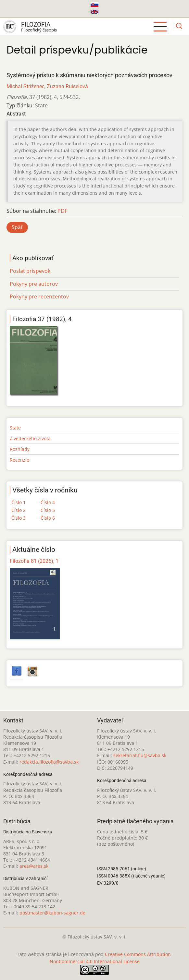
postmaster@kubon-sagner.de (52, 913)
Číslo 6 (48, 518)
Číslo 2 (19, 510)
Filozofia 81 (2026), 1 (34, 561)
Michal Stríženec (25, 86)
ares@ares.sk (34, 866)
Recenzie (19, 460)
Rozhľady (20, 449)
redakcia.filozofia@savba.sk (49, 762)
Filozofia (36, 24)
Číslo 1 (19, 502)
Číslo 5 (48, 510)
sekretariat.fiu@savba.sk (140, 755)
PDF (62, 211)
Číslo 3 (19, 518)
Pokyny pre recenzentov (39, 296)
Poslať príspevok (30, 271)
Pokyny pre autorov (34, 284)
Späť (17, 227)
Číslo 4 (48, 502)
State (15, 428)
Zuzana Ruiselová (67, 86)
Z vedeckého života (30, 438)
